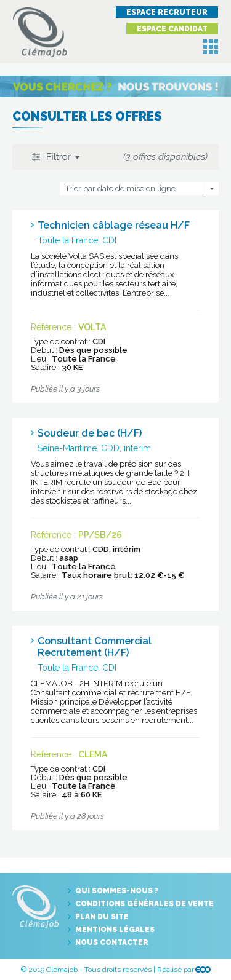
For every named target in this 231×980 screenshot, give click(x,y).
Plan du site (102, 917)
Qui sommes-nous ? (117, 891)
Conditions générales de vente (144, 904)
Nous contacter (112, 942)
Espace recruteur (167, 12)
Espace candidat (172, 29)
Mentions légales (115, 930)
